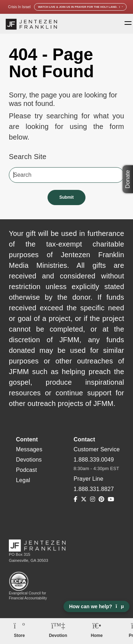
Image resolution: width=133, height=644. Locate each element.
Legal (23, 480)
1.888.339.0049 (94, 460)
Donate (128, 179)
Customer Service (97, 449)
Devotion (58, 635)
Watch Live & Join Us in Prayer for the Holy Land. (80, 7)
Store (19, 635)
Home (97, 635)
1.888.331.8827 (94, 489)
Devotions (29, 460)
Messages (29, 449)
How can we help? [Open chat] (96, 606)
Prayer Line (89, 479)
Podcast (26, 470)
